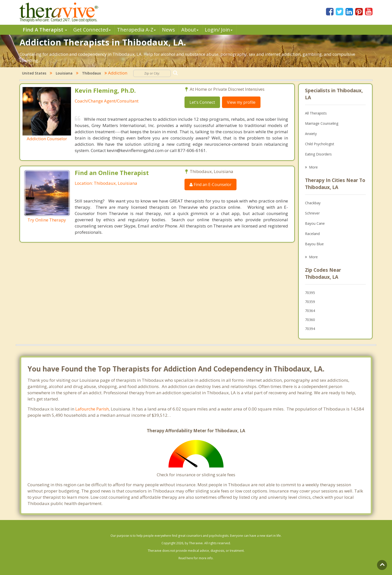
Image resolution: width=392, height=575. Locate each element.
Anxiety (311, 134)
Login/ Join (219, 30)
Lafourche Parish (92, 409)
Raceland (312, 234)
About (190, 30)
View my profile (241, 102)
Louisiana (64, 73)
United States (34, 73)
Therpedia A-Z (136, 30)
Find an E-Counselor (210, 184)
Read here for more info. (196, 558)
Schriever (312, 213)
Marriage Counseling (322, 123)
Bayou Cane (315, 223)
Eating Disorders (318, 154)
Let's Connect (202, 102)
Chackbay (313, 203)
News (168, 30)
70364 (310, 311)
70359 (310, 302)
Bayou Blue (314, 244)
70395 (310, 293)
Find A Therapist (45, 30)
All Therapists (316, 113)
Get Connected (92, 30)
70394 (310, 329)
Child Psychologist (320, 144)
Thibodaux (91, 73)
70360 (310, 320)
